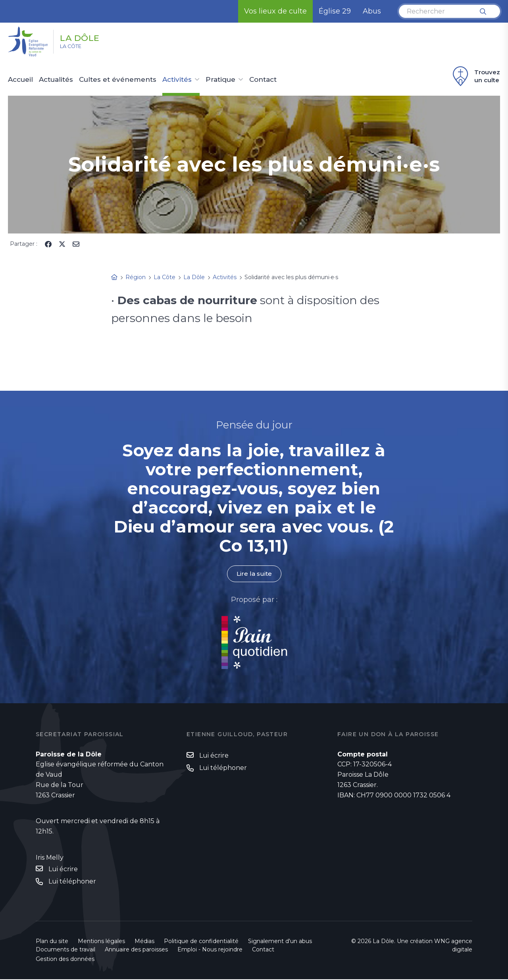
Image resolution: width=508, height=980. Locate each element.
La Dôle (88, 37)
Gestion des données (65, 960)
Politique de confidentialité (201, 942)
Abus (372, 11)
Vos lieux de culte (275, 11)
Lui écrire (63, 869)
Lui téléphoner (72, 882)
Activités (177, 80)
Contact (263, 80)
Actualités (56, 80)
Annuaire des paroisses (136, 950)
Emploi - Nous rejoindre (210, 950)
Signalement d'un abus (280, 942)
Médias (144, 942)
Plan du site (52, 942)
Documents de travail (65, 950)
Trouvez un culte (475, 76)
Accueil (20, 80)
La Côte (76, 48)
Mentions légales (101, 942)
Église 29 (335, 11)
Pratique (220, 80)
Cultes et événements (118, 80)
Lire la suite (254, 574)
